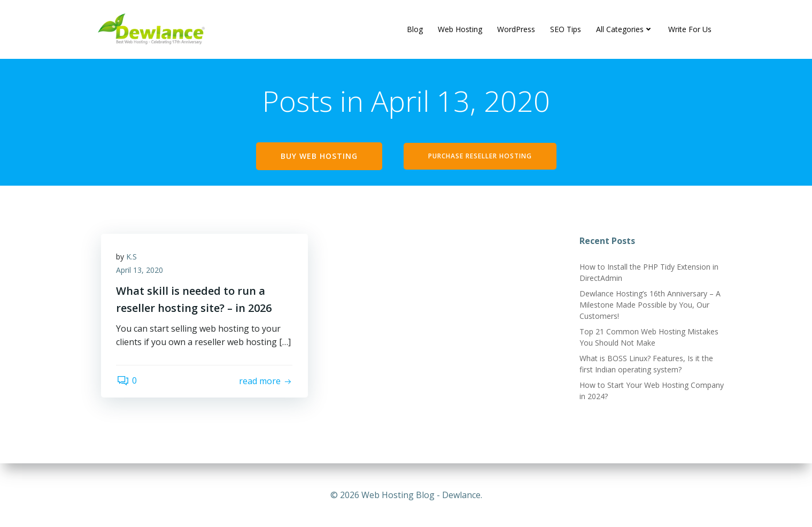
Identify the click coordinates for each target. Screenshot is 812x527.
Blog (415, 29)
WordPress (516, 29)
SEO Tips (566, 29)
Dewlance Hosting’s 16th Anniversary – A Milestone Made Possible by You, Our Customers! (649, 306)
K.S (133, 258)
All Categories (625, 29)
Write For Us (690, 29)
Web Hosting (460, 29)
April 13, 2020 (141, 272)
